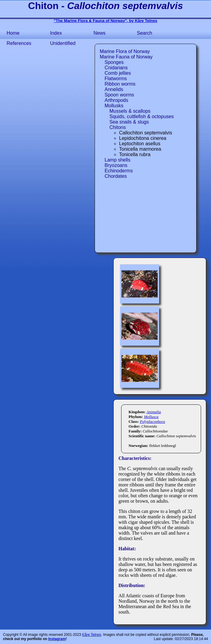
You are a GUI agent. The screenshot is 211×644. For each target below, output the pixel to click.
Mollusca (151, 417)
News (99, 33)
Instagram (57, 639)
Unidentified (63, 43)
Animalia (154, 412)
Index (56, 33)
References (19, 43)
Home (13, 33)
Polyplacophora (153, 421)
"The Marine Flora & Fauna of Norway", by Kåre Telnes (105, 21)
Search (145, 33)
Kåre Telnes (91, 635)
